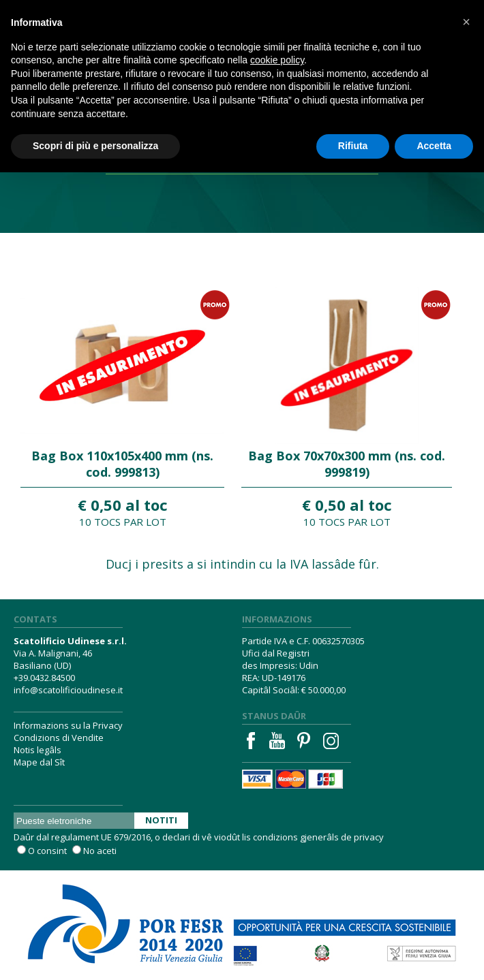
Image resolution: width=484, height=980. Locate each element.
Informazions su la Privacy (68, 725)
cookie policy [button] (277, 60)
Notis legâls (37, 750)
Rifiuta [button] (353, 146)
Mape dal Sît (39, 762)
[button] (466, 22)
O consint (47, 851)
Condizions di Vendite (59, 738)
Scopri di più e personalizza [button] (95, 146)
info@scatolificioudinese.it (68, 690)
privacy (369, 837)
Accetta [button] (434, 146)
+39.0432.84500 (44, 678)
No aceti (100, 851)
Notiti (161, 820)
